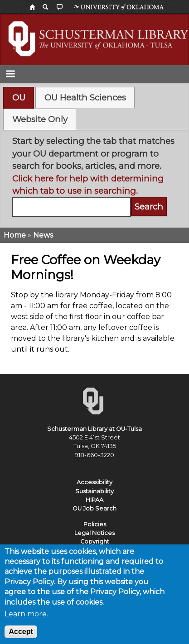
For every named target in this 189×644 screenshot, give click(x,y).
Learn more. (26, 619)
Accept (21, 637)
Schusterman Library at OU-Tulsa (94, 429)
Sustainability (94, 491)
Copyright (95, 541)
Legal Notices (94, 533)
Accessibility (94, 482)
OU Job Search (94, 508)
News (43, 235)
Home (15, 235)
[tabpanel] (95, 176)
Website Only (40, 119)
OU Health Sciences (85, 98)
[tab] (19, 98)
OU (19, 98)
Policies (95, 524)
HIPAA (94, 500)
